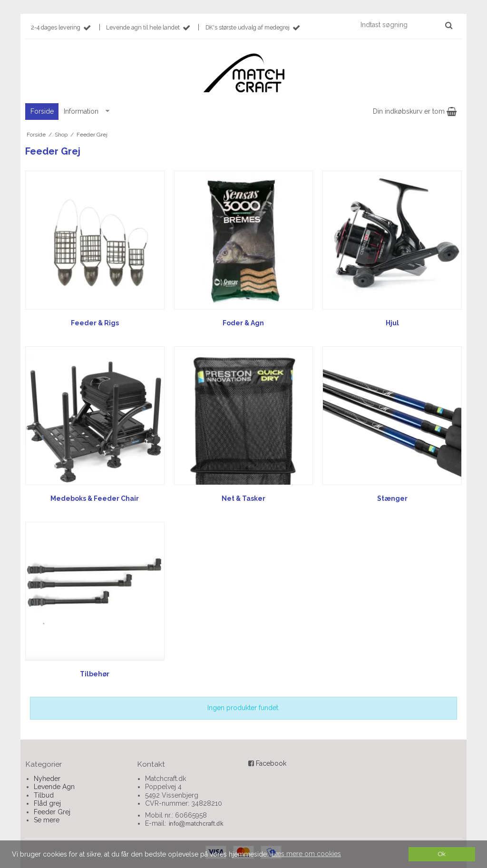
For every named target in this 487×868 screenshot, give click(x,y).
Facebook (271, 763)
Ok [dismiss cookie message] (442, 854)
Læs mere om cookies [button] (306, 854)
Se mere (47, 820)
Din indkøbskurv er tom (415, 111)
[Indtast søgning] (406, 25)
